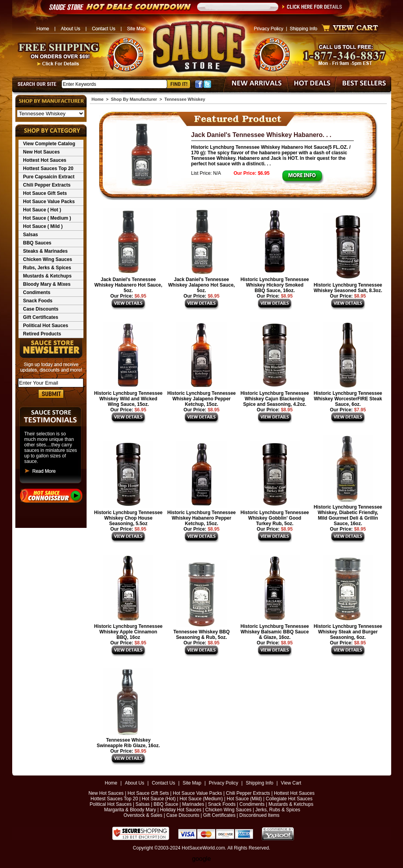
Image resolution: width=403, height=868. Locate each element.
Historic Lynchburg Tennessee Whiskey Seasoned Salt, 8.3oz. (348, 288)
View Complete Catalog (49, 144)
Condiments (37, 292)
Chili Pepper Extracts (47, 185)
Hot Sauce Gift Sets (45, 193)
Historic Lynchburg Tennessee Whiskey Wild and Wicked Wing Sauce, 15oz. (128, 399)
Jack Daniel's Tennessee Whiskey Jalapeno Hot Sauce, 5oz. (201, 285)
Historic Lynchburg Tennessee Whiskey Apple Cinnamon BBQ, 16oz (128, 632)
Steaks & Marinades (45, 251)
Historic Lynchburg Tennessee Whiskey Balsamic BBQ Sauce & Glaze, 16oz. (275, 632)
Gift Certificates (41, 317)
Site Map (192, 783)
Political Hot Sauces (46, 326)
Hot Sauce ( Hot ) (42, 210)
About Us (134, 783)
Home (98, 99)
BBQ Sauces (37, 243)
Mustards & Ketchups (47, 276)
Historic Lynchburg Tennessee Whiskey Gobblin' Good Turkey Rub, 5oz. (275, 518)
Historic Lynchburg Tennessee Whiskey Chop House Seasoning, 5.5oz (128, 518)
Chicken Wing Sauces (48, 259)
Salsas (31, 235)
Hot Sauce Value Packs (49, 202)
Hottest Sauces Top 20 (48, 168)
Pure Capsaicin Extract (49, 177)
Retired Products (42, 334)
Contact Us (164, 783)
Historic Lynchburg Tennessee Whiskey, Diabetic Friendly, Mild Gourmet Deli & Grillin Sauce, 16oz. (348, 515)
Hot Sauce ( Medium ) (47, 218)
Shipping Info (259, 783)
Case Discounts (41, 309)
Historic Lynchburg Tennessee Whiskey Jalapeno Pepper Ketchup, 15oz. (201, 399)
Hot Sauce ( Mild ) (43, 226)
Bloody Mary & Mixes (47, 284)
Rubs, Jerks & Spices (47, 268)
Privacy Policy (224, 783)
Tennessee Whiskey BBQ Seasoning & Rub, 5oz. (201, 635)
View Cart (291, 783)
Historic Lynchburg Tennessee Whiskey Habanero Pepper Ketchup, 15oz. (201, 518)
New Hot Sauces (42, 152)
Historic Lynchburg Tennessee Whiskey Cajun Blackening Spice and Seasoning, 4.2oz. (275, 399)
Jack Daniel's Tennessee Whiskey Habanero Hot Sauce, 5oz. (128, 285)
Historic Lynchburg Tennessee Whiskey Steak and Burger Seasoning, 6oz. (348, 632)
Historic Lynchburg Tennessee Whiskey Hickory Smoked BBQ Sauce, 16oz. (275, 285)
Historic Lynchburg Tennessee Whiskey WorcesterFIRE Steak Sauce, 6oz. (348, 399)
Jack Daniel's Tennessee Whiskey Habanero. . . (262, 135)
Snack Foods (38, 301)
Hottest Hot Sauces (45, 160)
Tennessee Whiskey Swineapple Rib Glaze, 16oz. (128, 743)
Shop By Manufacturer (134, 99)
